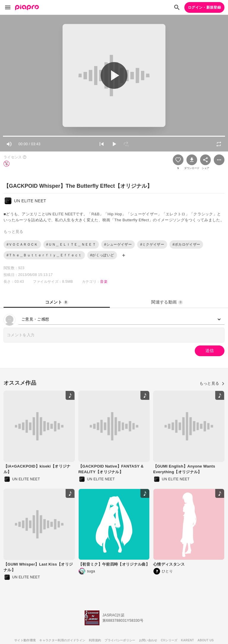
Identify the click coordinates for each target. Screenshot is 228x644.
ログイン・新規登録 (204, 7)
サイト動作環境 (25, 640)
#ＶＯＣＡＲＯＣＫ (22, 244)
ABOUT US (206, 640)
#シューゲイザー (118, 244)
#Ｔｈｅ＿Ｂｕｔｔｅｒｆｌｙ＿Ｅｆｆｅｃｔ (44, 255)
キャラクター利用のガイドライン (62, 640)
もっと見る (212, 383)
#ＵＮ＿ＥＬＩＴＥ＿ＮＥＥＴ (71, 244)
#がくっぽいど (102, 255)
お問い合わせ (148, 640)
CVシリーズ (169, 640)
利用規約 (95, 640)
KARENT (188, 640)
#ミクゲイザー (152, 244)
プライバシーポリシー (120, 640)
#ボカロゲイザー (186, 244)
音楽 (104, 282)
